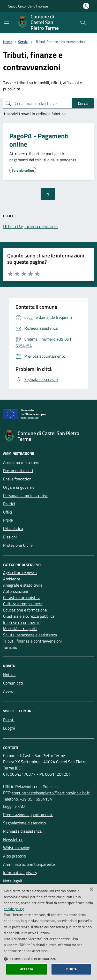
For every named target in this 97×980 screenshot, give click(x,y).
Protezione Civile (18, 545)
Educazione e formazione (25, 610)
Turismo (10, 647)
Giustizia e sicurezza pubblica (29, 616)
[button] (48, 959)
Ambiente (12, 579)
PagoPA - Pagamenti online (39, 140)
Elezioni (10, 537)
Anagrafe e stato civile (23, 585)
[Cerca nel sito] (83, 22)
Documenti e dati (18, 471)
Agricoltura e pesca (20, 573)
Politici (9, 504)
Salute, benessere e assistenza (30, 635)
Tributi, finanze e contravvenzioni (32, 641)
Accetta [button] (27, 969)
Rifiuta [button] (71, 969)
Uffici (8, 512)
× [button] (91, 889)
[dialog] (48, 932)
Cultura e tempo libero (23, 604)
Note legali (13, 881)
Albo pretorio (14, 856)
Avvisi (8, 691)
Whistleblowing (17, 848)
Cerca (83, 103)
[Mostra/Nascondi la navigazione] (6, 22)
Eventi (9, 720)
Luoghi (9, 728)
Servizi (23, 42)
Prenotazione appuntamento (28, 815)
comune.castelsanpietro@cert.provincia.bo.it (51, 793)
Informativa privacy (20, 873)
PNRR (8, 520)
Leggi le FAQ (14, 806)
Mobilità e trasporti (20, 629)
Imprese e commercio (22, 622)
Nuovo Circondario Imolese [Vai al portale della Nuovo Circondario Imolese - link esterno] (28, 6)
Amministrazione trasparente (29, 864)
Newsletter (13, 839)
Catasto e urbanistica (22, 597)
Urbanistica (13, 529)
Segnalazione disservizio (24, 823)
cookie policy (14, 909)
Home (8, 42)
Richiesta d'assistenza (22, 831)
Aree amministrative (21, 462)
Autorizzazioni (16, 591)
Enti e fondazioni (18, 479)
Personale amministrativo (26, 495)
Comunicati (13, 683)
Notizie (9, 675)
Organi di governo (19, 487)
